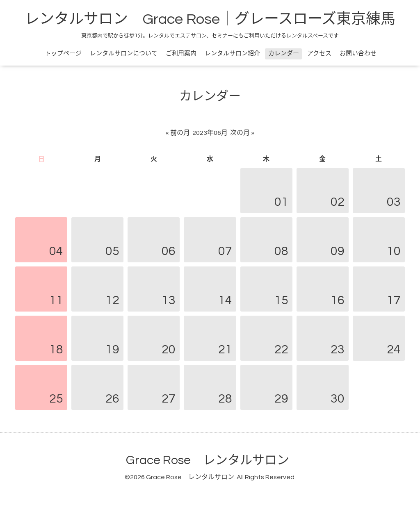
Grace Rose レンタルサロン (208, 460)
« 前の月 (178, 133)
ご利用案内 (181, 53)
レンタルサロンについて (124, 53)
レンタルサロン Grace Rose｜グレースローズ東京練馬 (210, 19)
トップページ (63, 53)
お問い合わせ (358, 53)
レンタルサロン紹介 (232, 53)
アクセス (319, 53)
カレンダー (284, 53)
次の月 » (242, 133)
